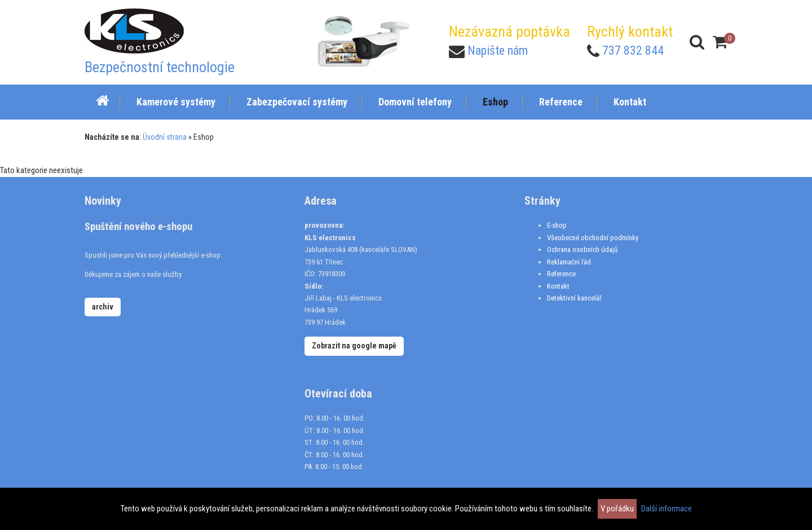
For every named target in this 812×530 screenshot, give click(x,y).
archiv (103, 307)
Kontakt (558, 286)
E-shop (557, 225)
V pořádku (617, 509)
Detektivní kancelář (574, 298)
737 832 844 (633, 50)
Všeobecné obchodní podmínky (593, 238)
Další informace (667, 509)
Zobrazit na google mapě (354, 346)
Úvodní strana (165, 137)
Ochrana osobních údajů (582, 249)
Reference (561, 274)
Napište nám (498, 50)
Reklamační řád (569, 262)
